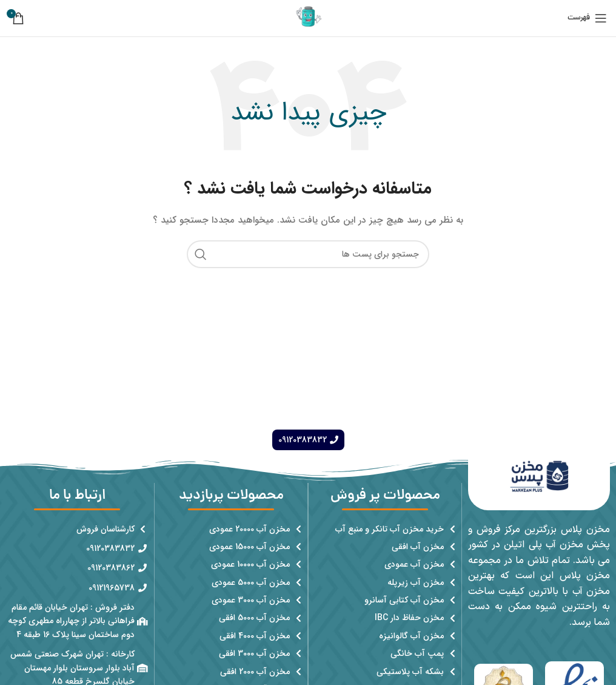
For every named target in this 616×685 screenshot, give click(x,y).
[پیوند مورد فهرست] (385, 529)
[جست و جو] (308, 254)
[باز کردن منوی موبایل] (587, 18)
